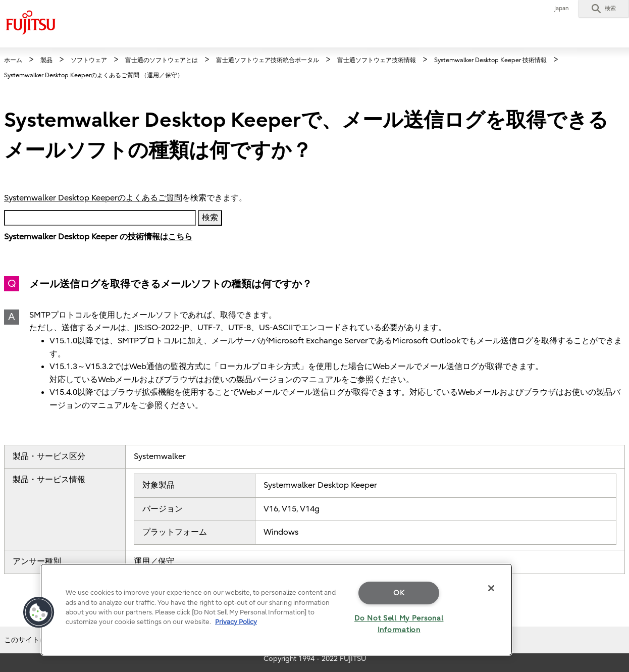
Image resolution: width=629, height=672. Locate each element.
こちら (180, 237)
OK (399, 593)
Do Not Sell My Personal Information (399, 624)
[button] (604, 9)
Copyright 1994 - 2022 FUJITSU (315, 659)
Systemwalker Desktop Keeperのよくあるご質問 (93, 198)
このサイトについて (36, 640)
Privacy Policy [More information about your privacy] (236, 622)
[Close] (491, 588)
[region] (276, 610)
